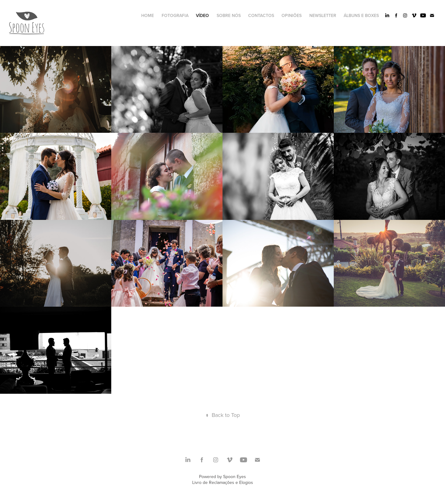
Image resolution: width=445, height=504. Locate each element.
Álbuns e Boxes (361, 15)
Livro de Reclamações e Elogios (223, 482)
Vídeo (202, 15)
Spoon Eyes (235, 477)
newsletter (323, 15)
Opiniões (292, 15)
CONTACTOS (261, 15)
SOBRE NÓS (229, 15)
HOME (148, 15)
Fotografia (175, 15)
